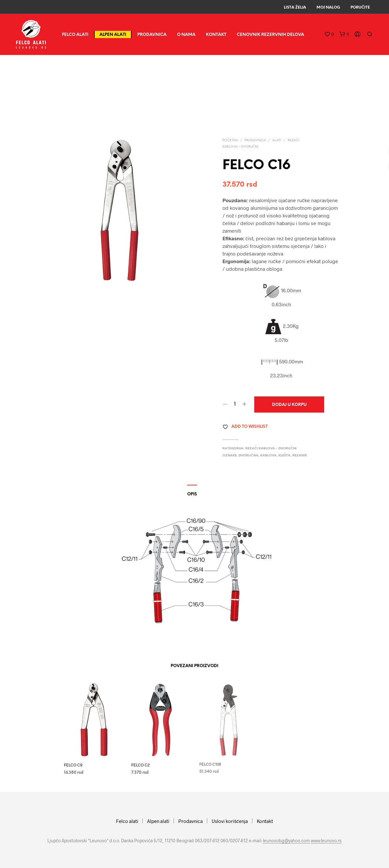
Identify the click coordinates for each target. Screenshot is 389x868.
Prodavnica (152, 35)
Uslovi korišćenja (230, 821)
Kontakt (216, 35)
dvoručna (249, 456)
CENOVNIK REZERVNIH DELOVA (270, 35)
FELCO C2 (142, 763)
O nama (186, 35)
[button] (329, 34)
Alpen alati (113, 35)
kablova (268, 456)
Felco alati (75, 35)
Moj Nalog (328, 7)
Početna (230, 140)
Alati (277, 140)
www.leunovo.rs (326, 841)
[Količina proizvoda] (235, 404)
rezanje (300, 456)
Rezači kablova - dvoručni (271, 449)
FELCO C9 (73, 765)
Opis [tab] (192, 494)
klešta (284, 456)
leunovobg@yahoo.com (286, 841)
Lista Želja (295, 7)
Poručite (360, 7)
